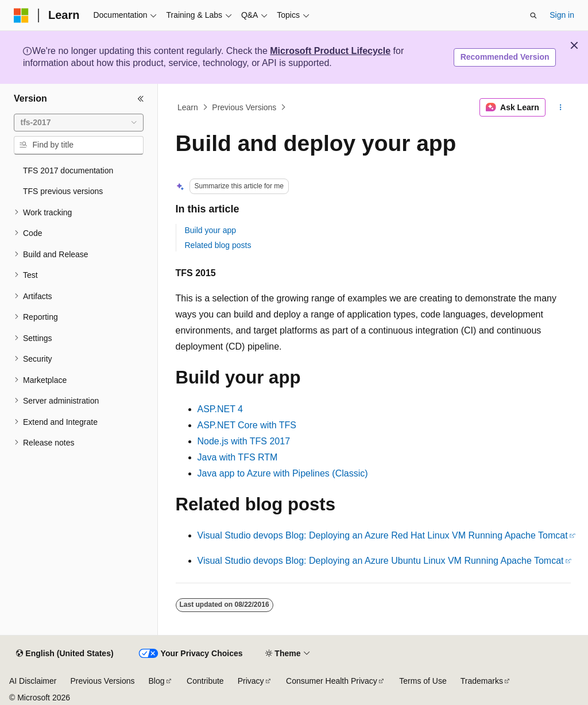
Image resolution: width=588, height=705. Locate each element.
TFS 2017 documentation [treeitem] (68, 171)
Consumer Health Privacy (332, 681)
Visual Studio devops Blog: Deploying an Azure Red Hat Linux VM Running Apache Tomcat (383, 535)
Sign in (562, 15)
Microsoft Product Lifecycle (330, 51)
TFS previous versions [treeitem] (63, 191)
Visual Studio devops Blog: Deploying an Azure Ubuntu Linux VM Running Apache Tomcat (381, 561)
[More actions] (560, 107)
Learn (188, 107)
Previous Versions (244, 107)
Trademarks (482, 681)
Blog (157, 681)
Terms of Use (423, 681)
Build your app (211, 230)
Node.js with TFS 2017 (244, 441)
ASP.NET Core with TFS (247, 425)
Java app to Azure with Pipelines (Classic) (283, 473)
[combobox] (79, 123)
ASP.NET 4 (220, 409)
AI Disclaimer (33, 681)
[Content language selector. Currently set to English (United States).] (65, 654)
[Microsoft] (21, 16)
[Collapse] (141, 99)
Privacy (251, 681)
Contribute (205, 681)
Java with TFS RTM (238, 457)
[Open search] (533, 16)
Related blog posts (218, 245)
